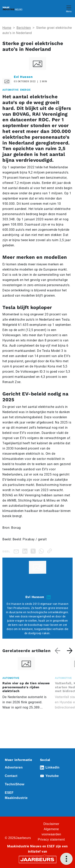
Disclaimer (51, 824)
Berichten (24, 28)
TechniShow (15, 784)
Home (7, 28)
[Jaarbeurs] (38, 859)
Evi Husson (23, 77)
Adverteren (14, 767)
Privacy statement (51, 839)
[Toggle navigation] (69, 9)
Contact (11, 776)
